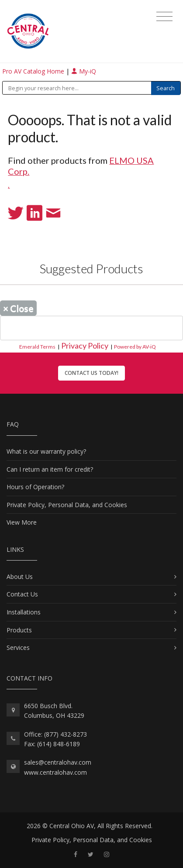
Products (19, 630)
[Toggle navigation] (164, 17)
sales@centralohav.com (58, 762)
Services (18, 647)
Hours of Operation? (35, 487)
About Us (20, 577)
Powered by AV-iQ (135, 347)
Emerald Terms (37, 347)
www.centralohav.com (55, 772)
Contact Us (22, 594)
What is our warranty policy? (46, 451)
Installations (24, 612)
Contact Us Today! (91, 373)
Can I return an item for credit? (50, 469)
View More (22, 522)
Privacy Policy (85, 346)
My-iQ (84, 71)
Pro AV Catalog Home (34, 71)
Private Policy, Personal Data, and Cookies (67, 505)
